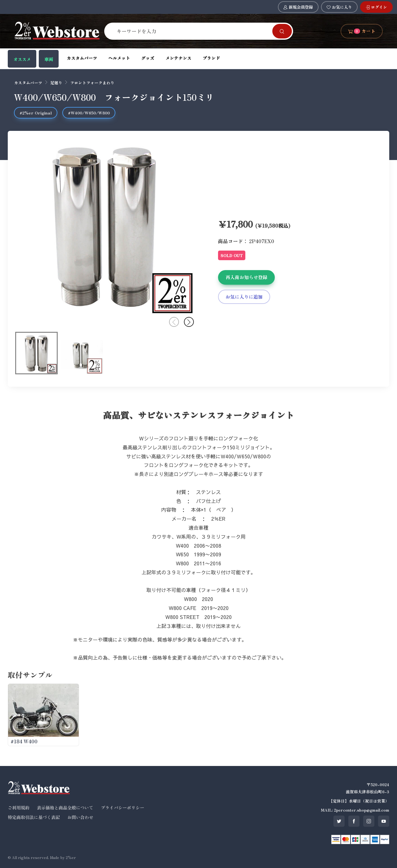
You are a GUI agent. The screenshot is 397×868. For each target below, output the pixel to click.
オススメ (22, 59)
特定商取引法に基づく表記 (34, 817)
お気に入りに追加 (244, 297)
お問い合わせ (80, 817)
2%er (71, 857)
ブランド (211, 58)
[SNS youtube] (384, 821)
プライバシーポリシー (123, 808)
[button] (189, 322)
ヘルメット (119, 58)
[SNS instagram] (369, 821)
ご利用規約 (19, 808)
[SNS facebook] (354, 821)
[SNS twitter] (339, 821)
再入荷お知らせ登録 (246, 277)
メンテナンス (178, 58)
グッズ (148, 58)
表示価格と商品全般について (65, 808)
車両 (49, 59)
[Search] (192, 31)
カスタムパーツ (82, 58)
